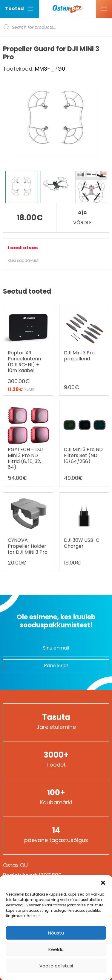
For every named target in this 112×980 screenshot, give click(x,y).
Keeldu (56, 949)
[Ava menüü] (104, 9)
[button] (103, 883)
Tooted (20, 9)
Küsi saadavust (23, 260)
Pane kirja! (56, 666)
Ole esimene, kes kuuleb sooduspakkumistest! (56, 621)
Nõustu (56, 933)
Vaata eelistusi (56, 966)
